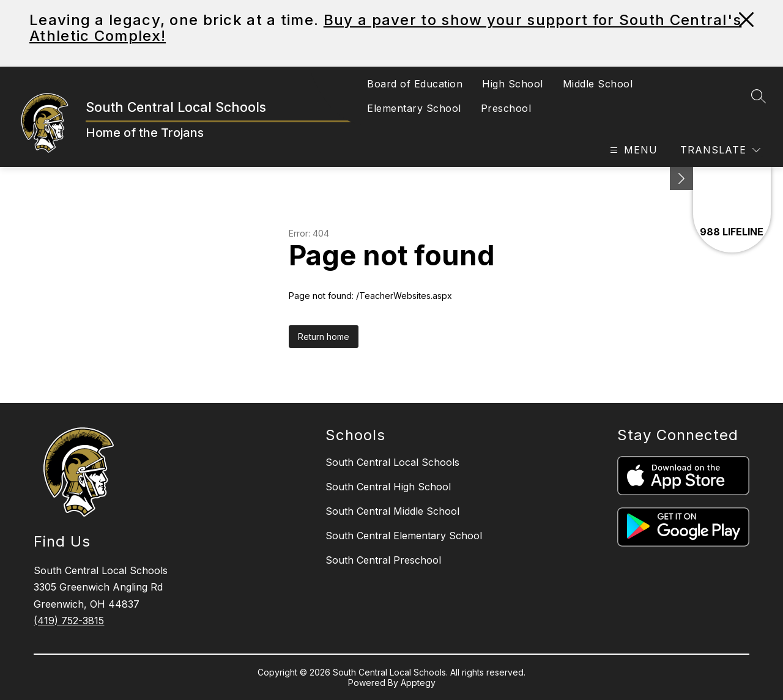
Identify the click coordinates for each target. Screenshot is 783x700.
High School (513, 84)
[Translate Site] (720, 150)
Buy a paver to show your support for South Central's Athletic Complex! (385, 28)
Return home (324, 337)
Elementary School (414, 108)
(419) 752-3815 (69, 621)
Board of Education (415, 84)
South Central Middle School (392, 511)
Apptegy (418, 683)
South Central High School (388, 487)
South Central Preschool (383, 560)
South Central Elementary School (404, 536)
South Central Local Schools (392, 462)
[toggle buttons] (681, 179)
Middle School (598, 84)
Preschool (506, 108)
